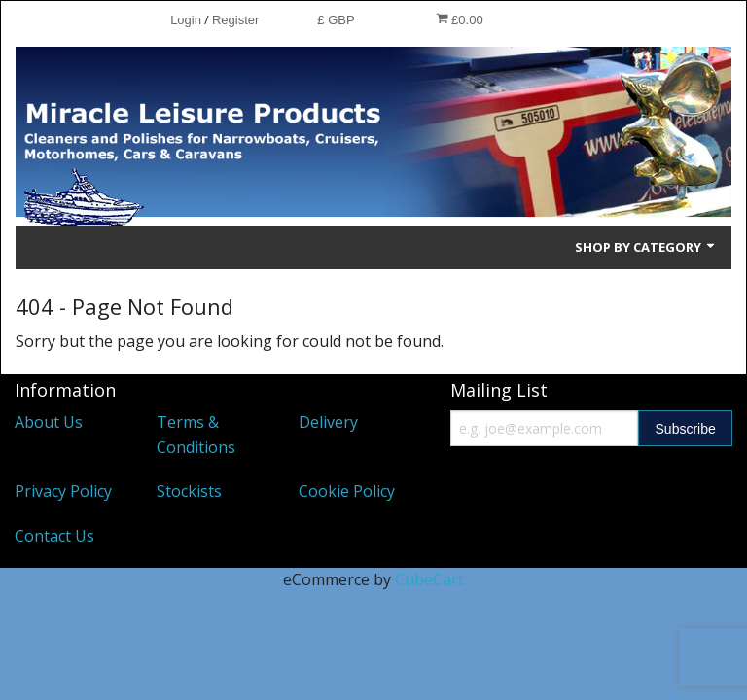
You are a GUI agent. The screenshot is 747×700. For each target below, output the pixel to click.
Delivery (328, 422)
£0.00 (460, 19)
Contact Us (54, 536)
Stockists (189, 491)
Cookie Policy (347, 491)
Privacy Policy (63, 491)
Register (235, 20)
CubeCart (429, 579)
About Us (49, 422)
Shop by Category (646, 247)
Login (186, 20)
